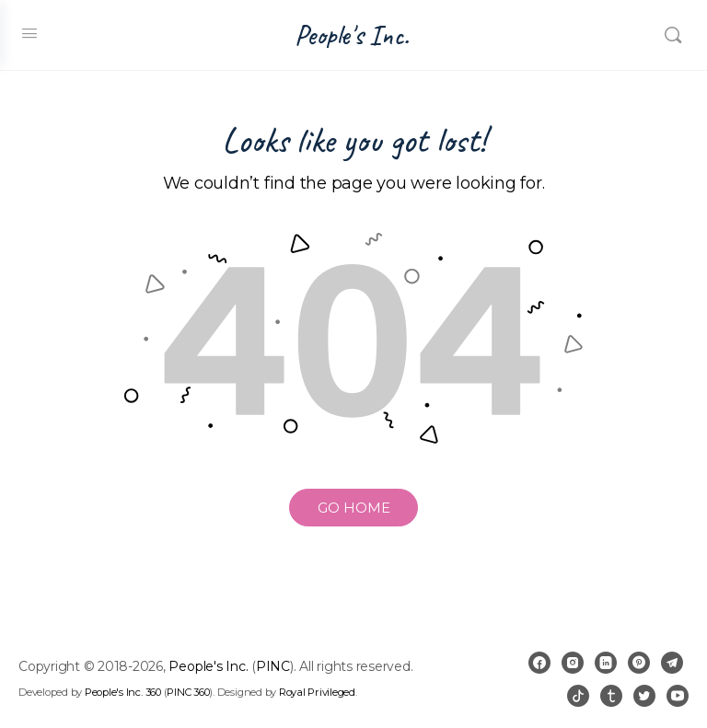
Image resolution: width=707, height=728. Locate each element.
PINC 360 (188, 692)
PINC (273, 666)
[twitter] (644, 696)
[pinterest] (639, 663)
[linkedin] (606, 663)
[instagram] (573, 663)
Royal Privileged (317, 692)
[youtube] (678, 696)
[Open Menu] (29, 33)
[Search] (673, 35)
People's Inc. (352, 35)
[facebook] (539, 663)
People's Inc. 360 (123, 692)
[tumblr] (611, 696)
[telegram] (672, 663)
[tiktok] (578, 696)
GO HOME (354, 508)
